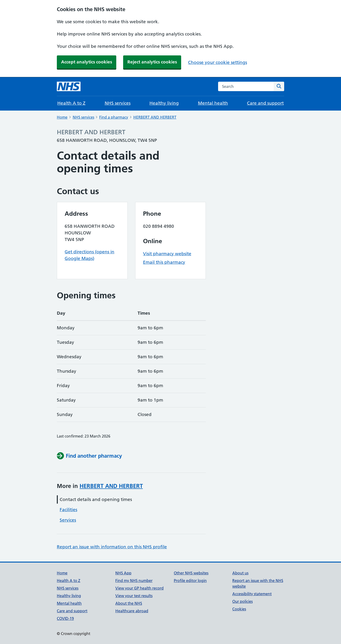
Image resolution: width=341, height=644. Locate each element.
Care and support (265, 103)
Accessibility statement (252, 594)
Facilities (68, 510)
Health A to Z (71, 103)
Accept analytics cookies (87, 62)
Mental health (213, 103)
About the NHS (129, 603)
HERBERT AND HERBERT (155, 117)
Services (68, 520)
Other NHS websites (191, 573)
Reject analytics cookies (152, 62)
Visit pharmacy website (167, 254)
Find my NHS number (134, 581)
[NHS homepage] (69, 86)
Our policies (242, 601)
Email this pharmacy (164, 262)
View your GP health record (139, 588)
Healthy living (164, 103)
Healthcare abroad (132, 611)
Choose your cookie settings (218, 62)
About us (240, 573)
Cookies (239, 609)
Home (62, 117)
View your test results (134, 596)
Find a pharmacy (114, 117)
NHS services (118, 103)
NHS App (123, 573)
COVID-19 (65, 618)
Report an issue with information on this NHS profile (112, 547)
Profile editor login (190, 581)
